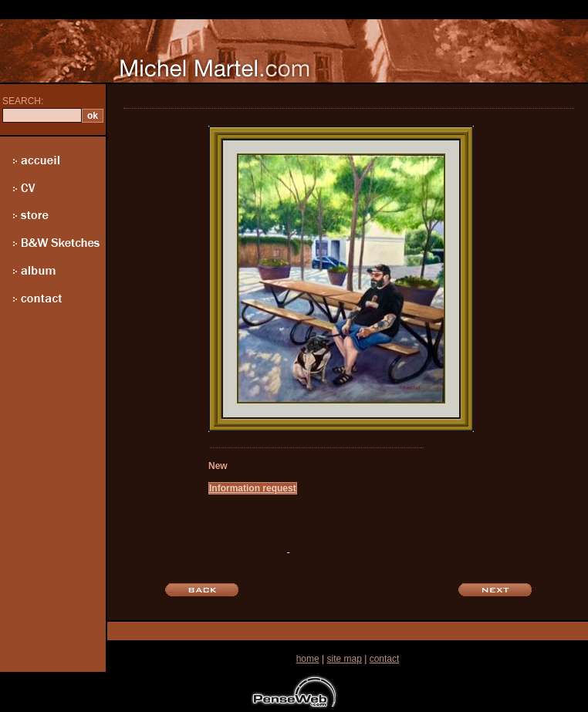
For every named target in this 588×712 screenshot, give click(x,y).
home (308, 659)
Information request (253, 488)
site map (344, 659)
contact (385, 659)
